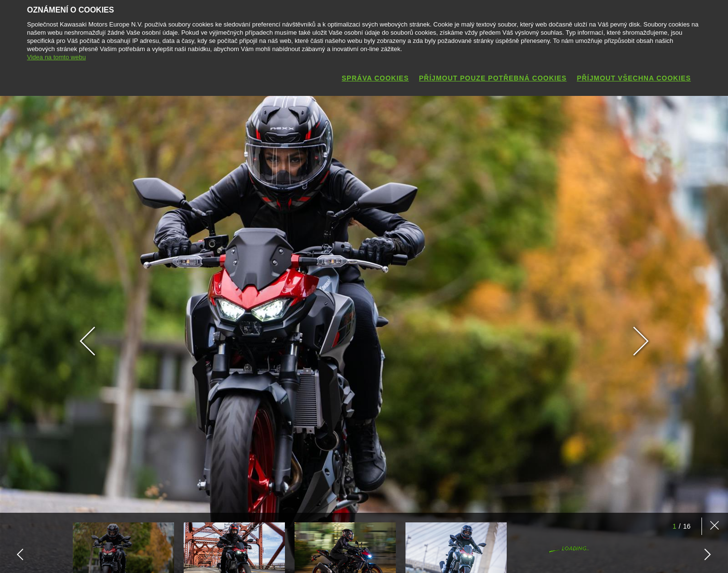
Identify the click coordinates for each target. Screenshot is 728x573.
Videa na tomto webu (56, 57)
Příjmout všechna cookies (634, 78)
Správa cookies (375, 78)
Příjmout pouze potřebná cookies (493, 78)
